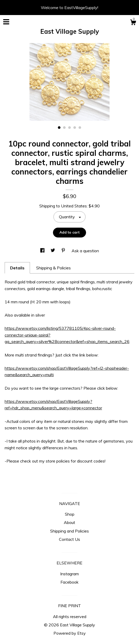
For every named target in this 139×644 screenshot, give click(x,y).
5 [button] (80, 128)
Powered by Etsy (70, 633)
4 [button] (75, 128)
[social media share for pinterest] (64, 251)
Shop (70, 514)
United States (74, 206)
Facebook (69, 582)
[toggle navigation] (6, 22)
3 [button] (69, 128)
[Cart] (133, 23)
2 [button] (64, 128)
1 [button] (59, 128)
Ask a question (85, 251)
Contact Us (69, 539)
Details (17, 268)
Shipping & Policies (53, 268)
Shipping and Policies (69, 531)
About (69, 522)
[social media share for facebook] (43, 251)
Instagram (69, 574)
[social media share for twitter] (53, 251)
